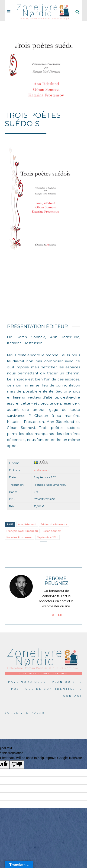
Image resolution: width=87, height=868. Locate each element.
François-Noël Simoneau (22, 531)
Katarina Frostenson (19, 537)
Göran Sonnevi (52, 531)
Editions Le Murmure (54, 524)
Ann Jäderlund (27, 524)
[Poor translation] (17, 765)
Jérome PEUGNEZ (56, 581)
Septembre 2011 (47, 537)
